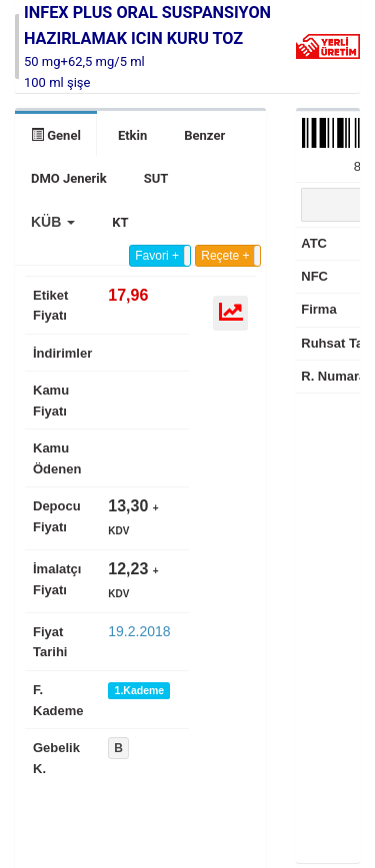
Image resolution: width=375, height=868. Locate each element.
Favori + (157, 256)
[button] (53, 222)
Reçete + (225, 256)
